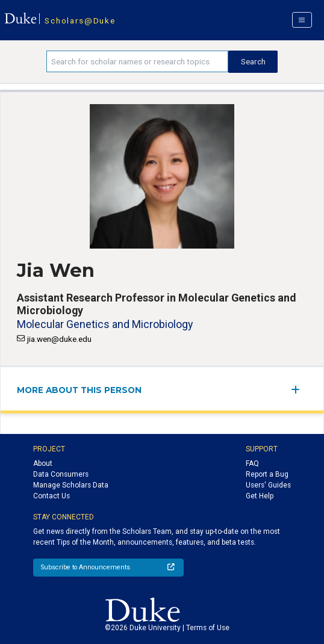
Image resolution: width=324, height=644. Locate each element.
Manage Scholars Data (71, 485)
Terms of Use (208, 628)
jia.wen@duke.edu (59, 339)
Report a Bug (267, 474)
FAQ (252, 463)
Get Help (260, 496)
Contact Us (51, 496)
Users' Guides (268, 485)
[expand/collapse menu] (299, 390)
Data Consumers (61, 474)
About (43, 463)
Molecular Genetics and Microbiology (105, 324)
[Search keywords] (138, 61)
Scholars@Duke (80, 20)
